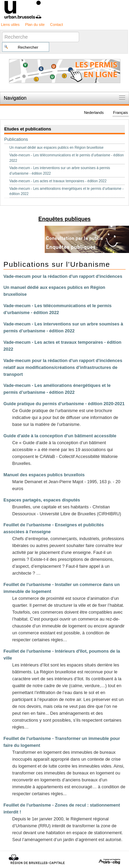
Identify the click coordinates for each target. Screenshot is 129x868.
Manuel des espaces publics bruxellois (44, 475)
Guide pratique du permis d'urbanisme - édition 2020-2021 (64, 404)
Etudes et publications (28, 129)
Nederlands (94, 113)
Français (121, 113)
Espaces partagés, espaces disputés (42, 500)
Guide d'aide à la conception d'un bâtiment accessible (60, 436)
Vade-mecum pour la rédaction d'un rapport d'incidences (63, 276)
